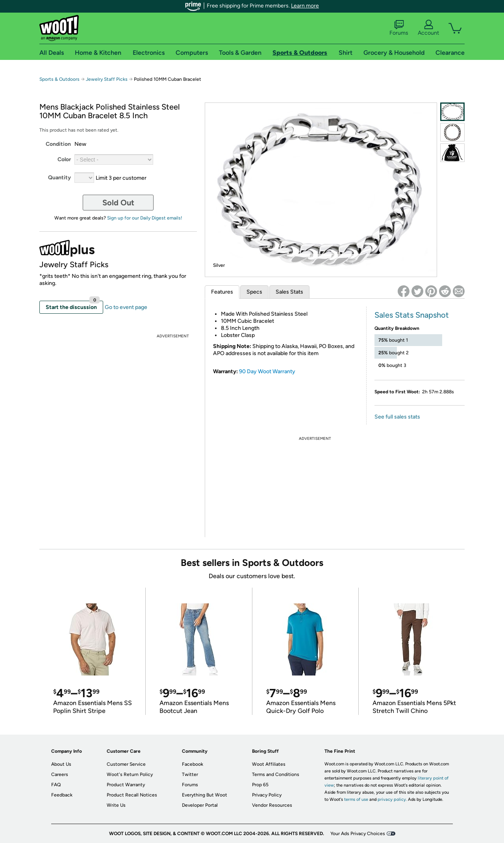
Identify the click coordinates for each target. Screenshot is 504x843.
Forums (399, 28)
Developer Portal (200, 805)
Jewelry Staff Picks (107, 79)
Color (64, 159)
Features (222, 292)
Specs (254, 292)
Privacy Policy (267, 795)
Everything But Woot (205, 795)
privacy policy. (392, 799)
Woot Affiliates (269, 764)
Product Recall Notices (132, 795)
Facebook (193, 764)
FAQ (56, 785)
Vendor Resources (272, 805)
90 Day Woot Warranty (267, 371)
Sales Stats (289, 292)
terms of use (356, 799)
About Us (61, 764)
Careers (60, 774)
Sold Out (118, 203)
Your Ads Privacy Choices (358, 834)
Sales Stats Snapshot (412, 315)
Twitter (190, 774)
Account (428, 28)
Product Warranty (126, 785)
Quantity (59, 178)
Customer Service (126, 764)
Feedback (62, 795)
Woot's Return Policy (130, 774)
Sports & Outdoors (59, 79)
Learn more (305, 6)
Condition (58, 144)
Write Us (116, 805)
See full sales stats (397, 417)
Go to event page (126, 307)
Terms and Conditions (276, 774)
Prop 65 (260, 785)
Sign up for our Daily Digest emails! (145, 218)
